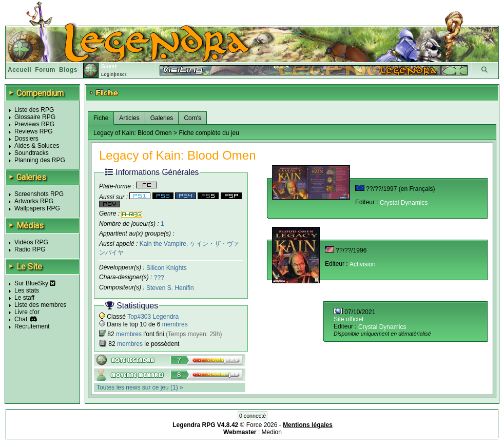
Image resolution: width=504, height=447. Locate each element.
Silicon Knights (167, 267)
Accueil (20, 70)
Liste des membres (40, 305)
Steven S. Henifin (170, 288)
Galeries (162, 118)
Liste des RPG (34, 110)
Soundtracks (32, 153)
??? (159, 278)
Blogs (68, 70)
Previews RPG (34, 124)
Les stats (27, 290)
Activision (363, 264)
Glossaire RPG (35, 117)
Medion (272, 432)
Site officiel (348, 319)
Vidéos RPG (31, 242)
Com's (192, 118)
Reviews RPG (34, 131)
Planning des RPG (40, 160)
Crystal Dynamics (404, 203)
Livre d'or (27, 312)
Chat (21, 319)
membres (175, 324)
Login (108, 74)
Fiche (101, 118)
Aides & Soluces (37, 146)
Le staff (24, 298)
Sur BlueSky (35, 283)
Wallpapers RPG (37, 208)
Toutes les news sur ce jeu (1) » (140, 387)
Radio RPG (30, 249)
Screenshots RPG (39, 194)
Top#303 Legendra (153, 317)
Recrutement (32, 326)
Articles (129, 118)
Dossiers (26, 139)
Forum (45, 70)
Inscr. (121, 74)
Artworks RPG (34, 201)
